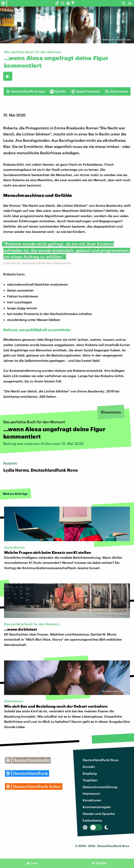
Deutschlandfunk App (26, 91)
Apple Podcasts (86, 91)
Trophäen (90, 780)
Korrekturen (92, 800)
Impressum (91, 793)
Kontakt (89, 767)
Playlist (101, 863)
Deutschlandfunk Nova (101, 760)
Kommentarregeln (97, 807)
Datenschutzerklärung (100, 787)
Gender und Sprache (99, 814)
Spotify (58, 91)
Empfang (90, 773)
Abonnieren (117, 91)
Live (34, 863)
